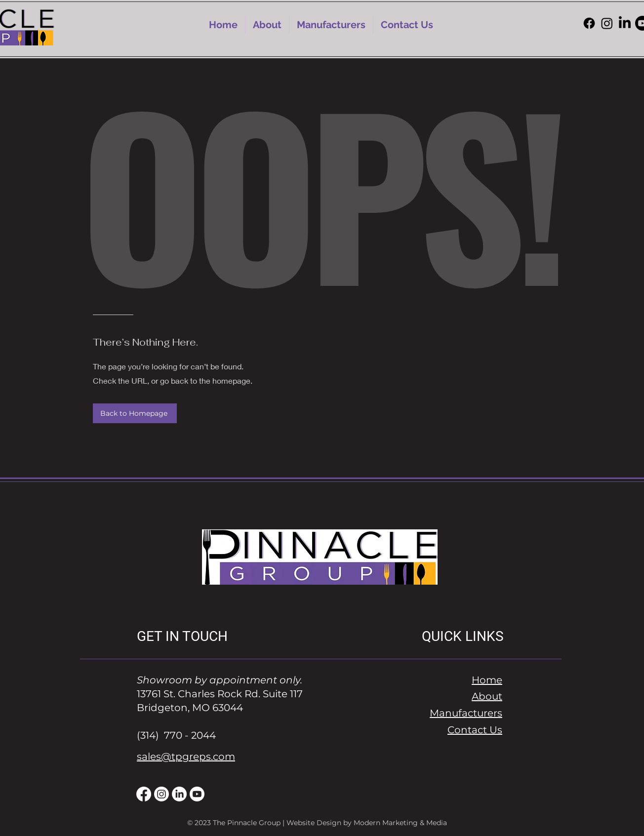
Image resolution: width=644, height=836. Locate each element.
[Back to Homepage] (135, 413)
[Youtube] (197, 794)
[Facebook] (589, 23)
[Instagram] (607, 23)
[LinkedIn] (625, 23)
